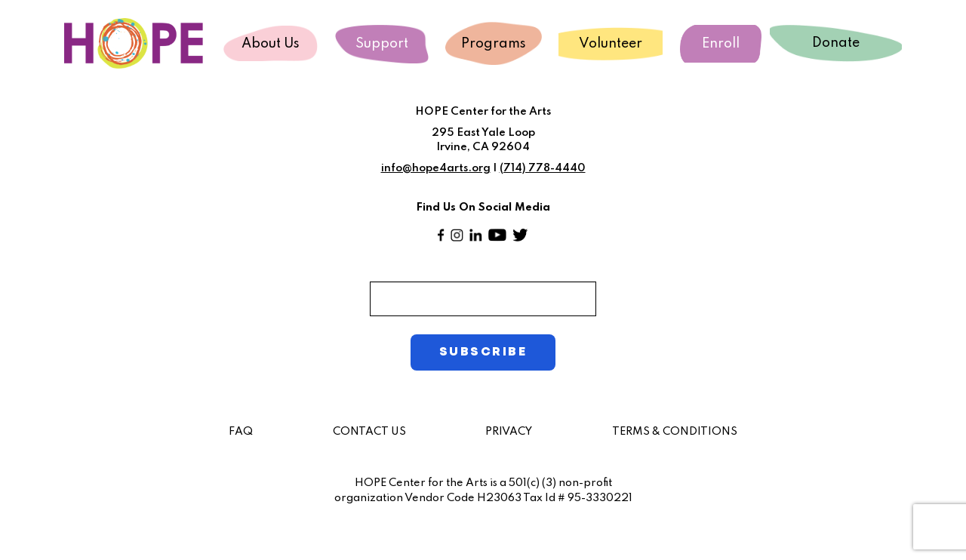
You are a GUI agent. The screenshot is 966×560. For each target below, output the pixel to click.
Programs (494, 44)
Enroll (721, 44)
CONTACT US (369, 432)
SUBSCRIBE (483, 352)
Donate (836, 43)
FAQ (241, 432)
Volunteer (611, 44)
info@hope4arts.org (436, 168)
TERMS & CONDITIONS (675, 432)
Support (382, 44)
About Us (271, 44)
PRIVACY (509, 432)
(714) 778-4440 (543, 168)
